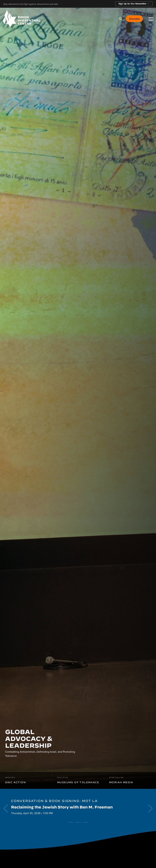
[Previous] (7, 808)
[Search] (120, 19)
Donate (134, 18)
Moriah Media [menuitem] (121, 780)
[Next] (149, 808)
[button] (151, 19)
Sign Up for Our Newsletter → (134, 4)
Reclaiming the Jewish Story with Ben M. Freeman (62, 807)
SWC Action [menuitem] (15, 780)
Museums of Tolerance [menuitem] (78, 780)
